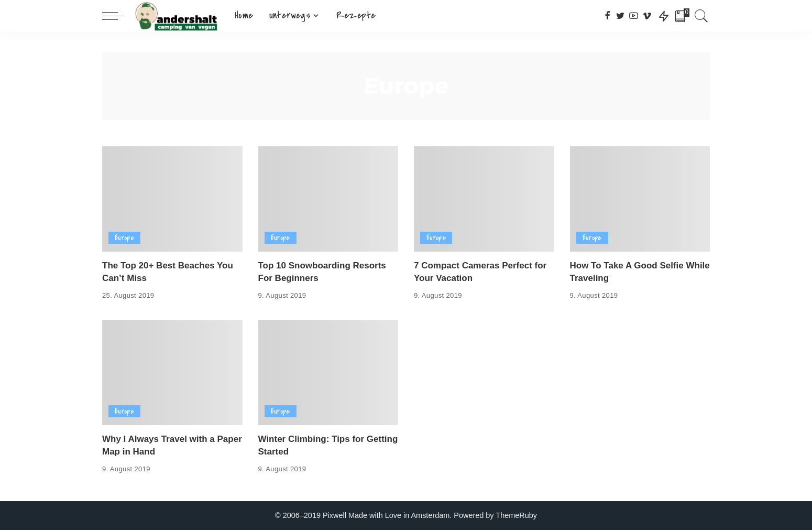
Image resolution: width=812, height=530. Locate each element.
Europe (124, 238)
